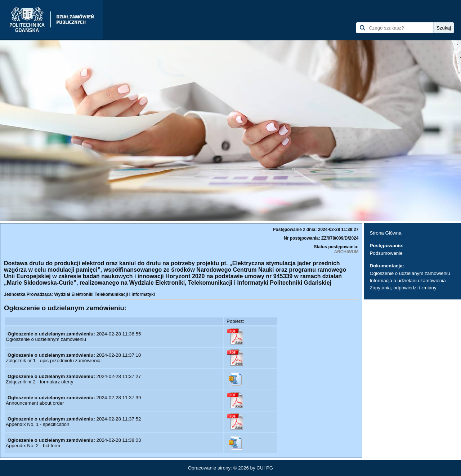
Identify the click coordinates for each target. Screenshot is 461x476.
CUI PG (265, 468)
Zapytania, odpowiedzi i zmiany (403, 288)
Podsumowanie (386, 253)
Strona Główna (385, 233)
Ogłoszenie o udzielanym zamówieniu (410, 273)
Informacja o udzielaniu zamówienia (408, 281)
